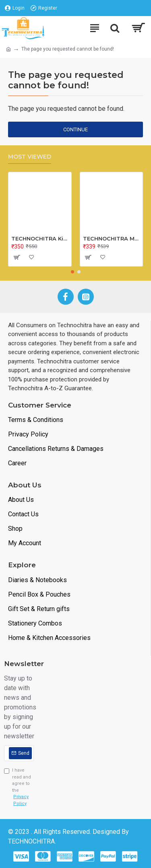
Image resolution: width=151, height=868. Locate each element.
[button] (72, 272)
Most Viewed (30, 157)
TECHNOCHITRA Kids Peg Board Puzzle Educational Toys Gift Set (40, 238)
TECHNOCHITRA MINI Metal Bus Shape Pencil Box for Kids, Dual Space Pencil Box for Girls (112, 238)
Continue (75, 129)
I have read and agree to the (19, 787)
